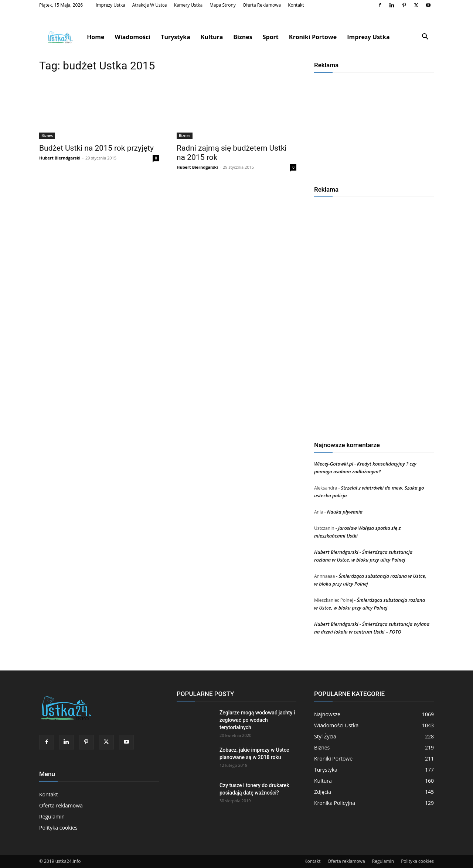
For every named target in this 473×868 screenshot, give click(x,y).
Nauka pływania (345, 512)
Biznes (243, 37)
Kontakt (296, 5)
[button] (425, 37)
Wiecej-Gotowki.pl (334, 464)
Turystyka (176, 37)
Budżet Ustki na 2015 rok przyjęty (96, 148)
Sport (271, 37)
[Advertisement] (374, 126)
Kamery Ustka (188, 5)
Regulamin (52, 816)
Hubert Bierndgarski (60, 158)
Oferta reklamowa (262, 5)
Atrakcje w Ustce (150, 5)
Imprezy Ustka (110, 5)
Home (96, 37)
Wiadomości (132, 37)
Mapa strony (223, 5)
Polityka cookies (58, 828)
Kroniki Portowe (313, 37)
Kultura (212, 37)
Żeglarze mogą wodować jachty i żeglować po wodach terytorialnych (257, 720)
